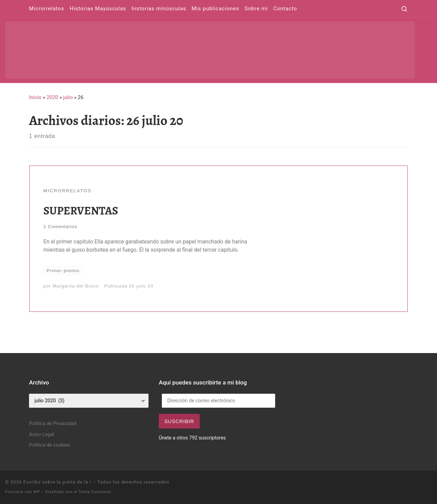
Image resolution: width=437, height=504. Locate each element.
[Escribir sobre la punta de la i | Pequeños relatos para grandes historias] (210, 49)
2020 (52, 97)
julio (68, 97)
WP (37, 492)
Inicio (35, 97)
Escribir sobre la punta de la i (57, 482)
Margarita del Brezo (76, 286)
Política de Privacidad (53, 424)
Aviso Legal (42, 435)
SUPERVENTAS (81, 211)
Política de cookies (50, 445)
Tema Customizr (95, 492)
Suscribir (179, 421)
